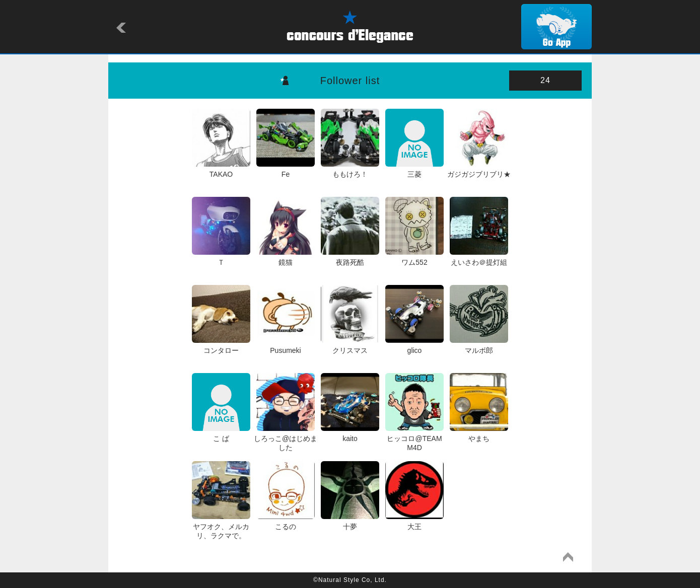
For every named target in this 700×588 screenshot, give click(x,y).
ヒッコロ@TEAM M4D (414, 438)
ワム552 (414, 258)
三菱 (414, 170)
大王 (414, 522)
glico (414, 346)
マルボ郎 (479, 346)
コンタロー (221, 346)
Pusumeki (285, 346)
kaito (350, 434)
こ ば (221, 434)
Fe (285, 170)
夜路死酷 (350, 258)
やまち (479, 434)
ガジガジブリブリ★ (479, 170)
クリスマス (350, 346)
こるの (285, 522)
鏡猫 (285, 258)
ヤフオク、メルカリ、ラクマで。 (221, 527)
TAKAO (221, 170)
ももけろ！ (350, 170)
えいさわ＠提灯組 (479, 258)
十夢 (350, 522)
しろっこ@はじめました (286, 438)
